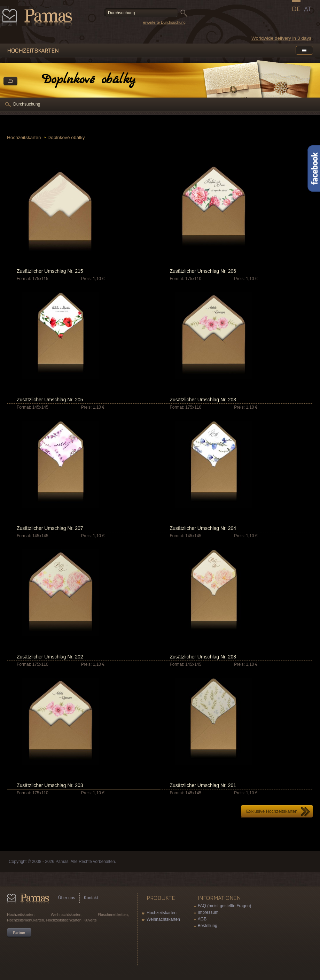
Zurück (10, 82)
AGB (202, 919)
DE (296, 9)
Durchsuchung (27, 104)
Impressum (208, 912)
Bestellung (208, 926)
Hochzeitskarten (25, 137)
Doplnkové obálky (66, 137)
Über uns (67, 898)
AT (308, 9)
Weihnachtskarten (163, 919)
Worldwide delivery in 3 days (281, 38)
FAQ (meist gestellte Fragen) (224, 906)
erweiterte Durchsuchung (164, 22)
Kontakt (91, 898)
